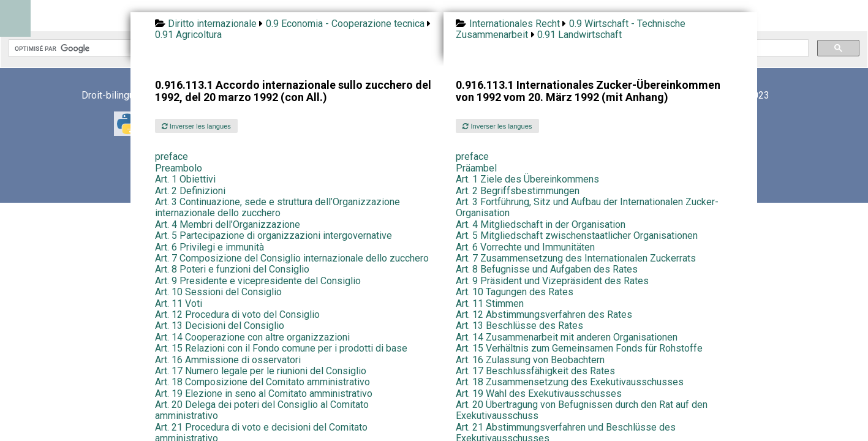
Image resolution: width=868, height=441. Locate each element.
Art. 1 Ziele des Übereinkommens (527, 179)
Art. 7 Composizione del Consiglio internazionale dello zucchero (292, 258)
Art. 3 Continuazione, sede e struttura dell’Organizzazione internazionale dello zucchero (277, 207)
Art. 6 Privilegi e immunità (209, 247)
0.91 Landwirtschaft (579, 35)
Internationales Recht (515, 24)
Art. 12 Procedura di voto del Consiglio (237, 315)
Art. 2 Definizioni (190, 191)
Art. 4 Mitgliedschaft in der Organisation (541, 224)
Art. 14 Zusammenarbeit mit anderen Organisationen (567, 337)
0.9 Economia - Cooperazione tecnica (345, 24)
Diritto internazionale (212, 24)
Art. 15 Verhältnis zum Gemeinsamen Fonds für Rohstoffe (579, 348)
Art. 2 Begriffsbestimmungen (518, 191)
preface (172, 156)
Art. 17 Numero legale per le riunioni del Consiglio (261, 371)
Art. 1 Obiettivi (185, 179)
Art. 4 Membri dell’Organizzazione (228, 224)
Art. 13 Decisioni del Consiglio (220, 326)
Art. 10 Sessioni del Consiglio (218, 292)
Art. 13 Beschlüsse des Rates (519, 326)
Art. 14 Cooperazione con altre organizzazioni (252, 337)
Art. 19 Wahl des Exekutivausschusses (539, 394)
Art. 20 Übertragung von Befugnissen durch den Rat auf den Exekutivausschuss (582, 410)
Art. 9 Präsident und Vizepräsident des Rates (552, 281)
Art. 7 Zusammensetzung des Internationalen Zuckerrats (576, 258)
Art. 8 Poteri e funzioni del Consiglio (232, 269)
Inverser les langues (196, 126)
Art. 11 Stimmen (490, 303)
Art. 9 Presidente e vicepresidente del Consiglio (258, 281)
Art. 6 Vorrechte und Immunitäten (525, 247)
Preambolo (179, 168)
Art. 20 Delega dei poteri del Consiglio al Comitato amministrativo (262, 410)
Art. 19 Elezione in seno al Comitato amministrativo (264, 394)
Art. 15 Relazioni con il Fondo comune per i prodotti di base (281, 348)
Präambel (476, 168)
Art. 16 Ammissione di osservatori (228, 360)
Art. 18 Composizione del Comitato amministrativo (262, 382)
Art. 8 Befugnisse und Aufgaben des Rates (547, 269)
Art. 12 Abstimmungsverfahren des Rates (544, 315)
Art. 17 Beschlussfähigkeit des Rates (535, 371)
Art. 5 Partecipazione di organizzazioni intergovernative (274, 236)
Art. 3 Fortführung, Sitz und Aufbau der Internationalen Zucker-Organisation (587, 207)
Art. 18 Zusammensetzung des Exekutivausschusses (570, 382)
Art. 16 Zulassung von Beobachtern (530, 360)
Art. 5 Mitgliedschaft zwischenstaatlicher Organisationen (577, 236)
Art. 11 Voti (179, 303)
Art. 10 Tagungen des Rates (515, 292)
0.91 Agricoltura (188, 35)
